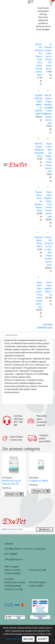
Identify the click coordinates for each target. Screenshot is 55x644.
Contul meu (34, 570)
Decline (28, 639)
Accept (43, 639)
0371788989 (11, 554)
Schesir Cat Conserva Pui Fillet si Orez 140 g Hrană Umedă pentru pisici (39, 59)
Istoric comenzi (12, 570)
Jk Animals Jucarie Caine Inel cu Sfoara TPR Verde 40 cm (48, 56)
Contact (9, 573)
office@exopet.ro (14, 559)
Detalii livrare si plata (15, 582)
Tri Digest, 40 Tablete (39, 481)
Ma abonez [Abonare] (44, 529)
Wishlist (17, 573)
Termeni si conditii (14, 589)
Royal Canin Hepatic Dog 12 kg (48, 289)
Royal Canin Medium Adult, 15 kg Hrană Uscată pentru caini (48, 204)
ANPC (41, 586)
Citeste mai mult (13, 639)
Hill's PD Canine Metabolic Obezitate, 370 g (39, 150)
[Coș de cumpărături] (51, 2)
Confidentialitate (13, 586)
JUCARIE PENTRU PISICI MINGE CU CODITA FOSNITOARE (41, 105)
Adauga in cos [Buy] (14, 494)
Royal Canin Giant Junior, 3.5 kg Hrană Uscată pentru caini (39, 295)
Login (43, 570)
